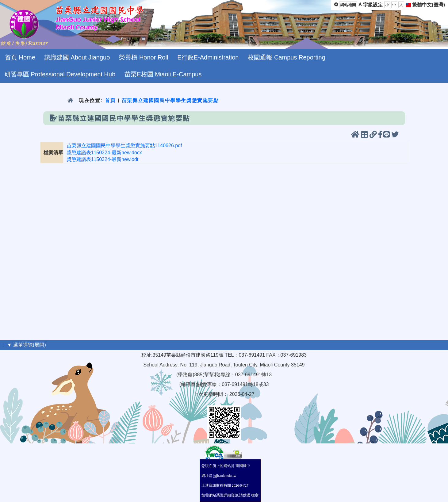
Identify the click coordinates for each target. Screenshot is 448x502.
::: (4, 345)
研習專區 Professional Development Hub (60, 74)
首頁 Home (20, 57)
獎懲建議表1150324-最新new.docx (104, 153)
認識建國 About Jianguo (77, 57)
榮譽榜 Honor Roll (144, 57)
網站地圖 (348, 5)
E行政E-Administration (208, 57)
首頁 (110, 100)
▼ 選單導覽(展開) (27, 345)
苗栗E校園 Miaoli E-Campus (163, 74)
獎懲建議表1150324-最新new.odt (103, 159)
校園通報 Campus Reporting (286, 57)
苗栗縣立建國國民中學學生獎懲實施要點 (170, 100)
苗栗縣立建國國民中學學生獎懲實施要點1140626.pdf (124, 146)
